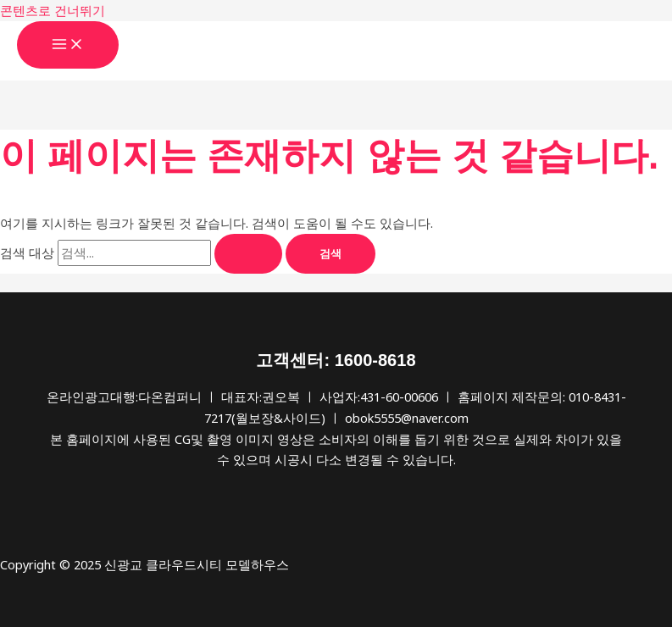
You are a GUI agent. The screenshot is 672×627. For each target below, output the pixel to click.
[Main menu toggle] (68, 45)
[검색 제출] (248, 254)
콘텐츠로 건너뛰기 (53, 10)
